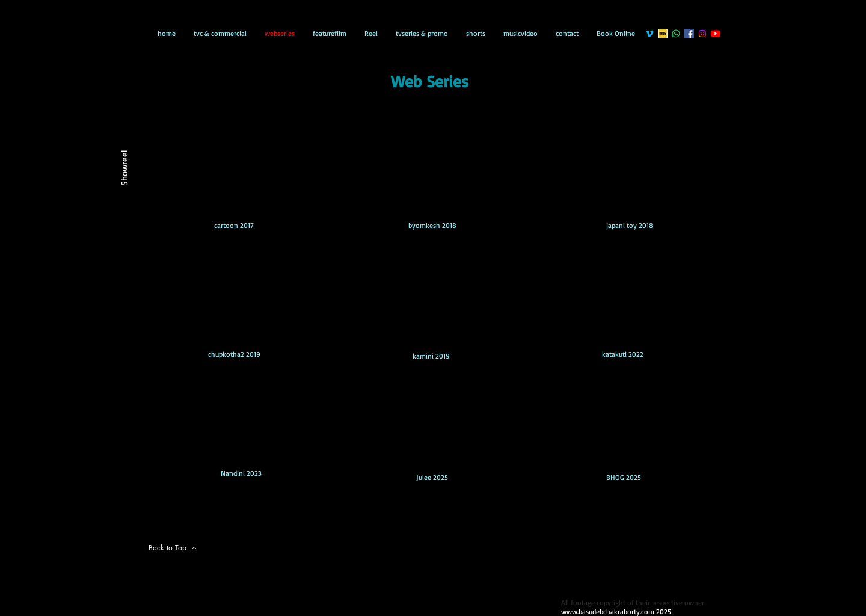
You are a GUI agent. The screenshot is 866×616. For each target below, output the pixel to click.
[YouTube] (716, 34)
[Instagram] (702, 34)
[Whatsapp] (676, 34)
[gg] (663, 34)
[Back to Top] (173, 548)
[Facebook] (689, 34)
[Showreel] (124, 166)
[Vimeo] (649, 34)
